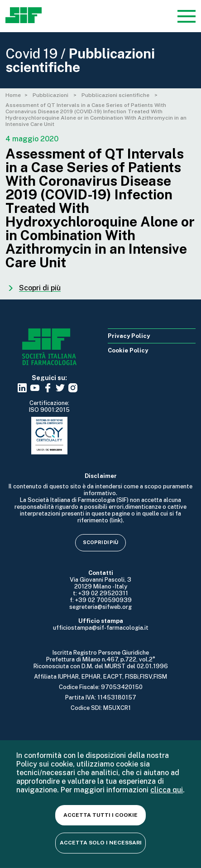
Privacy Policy (129, 336)
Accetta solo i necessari (101, 843)
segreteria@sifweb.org (100, 607)
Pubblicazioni (51, 95)
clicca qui (167, 790)
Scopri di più (100, 542)
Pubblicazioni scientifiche (116, 95)
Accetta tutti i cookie (100, 815)
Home (13, 95)
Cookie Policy (128, 350)
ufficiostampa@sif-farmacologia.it (101, 628)
